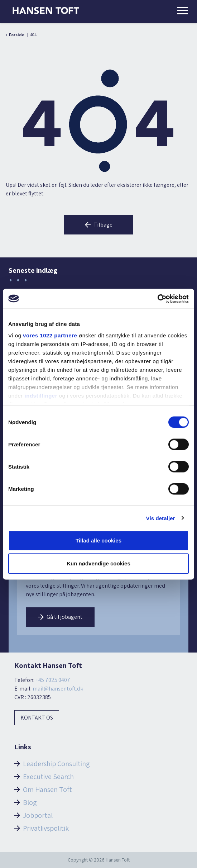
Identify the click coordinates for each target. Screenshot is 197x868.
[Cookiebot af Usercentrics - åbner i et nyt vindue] (157, 299)
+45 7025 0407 (53, 680)
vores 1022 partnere (50, 335)
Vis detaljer (161, 518)
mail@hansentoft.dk (58, 689)
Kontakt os (37, 718)
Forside (17, 35)
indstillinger (41, 395)
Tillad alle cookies (98, 540)
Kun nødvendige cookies (98, 563)
